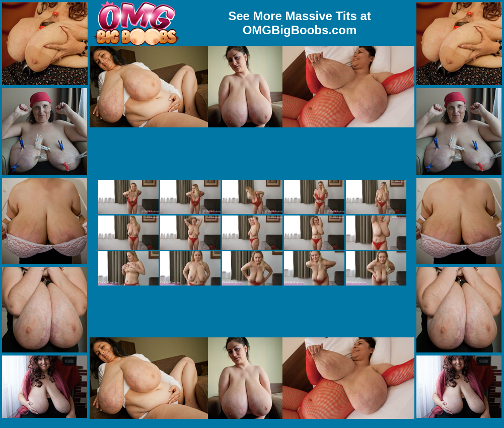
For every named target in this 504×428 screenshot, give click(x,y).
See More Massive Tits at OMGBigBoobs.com (300, 23)
